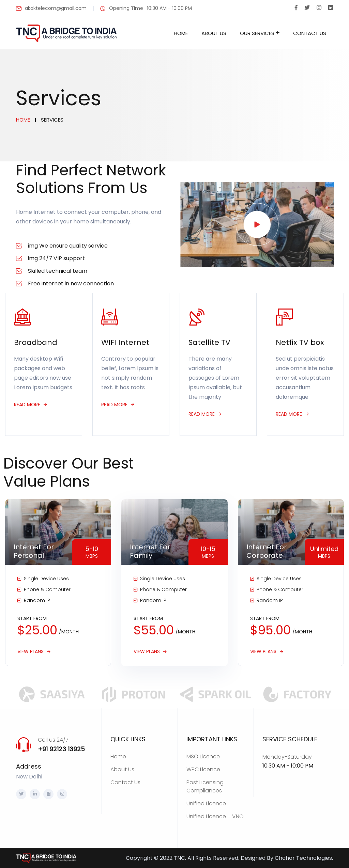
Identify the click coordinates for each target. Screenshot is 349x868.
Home (181, 33)
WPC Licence (203, 769)
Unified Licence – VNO (215, 816)
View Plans (31, 652)
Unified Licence (206, 803)
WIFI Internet (125, 342)
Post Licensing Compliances (205, 786)
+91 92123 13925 (61, 749)
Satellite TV (209, 342)
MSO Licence (203, 756)
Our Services (257, 33)
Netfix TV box (300, 342)
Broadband (36, 342)
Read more (27, 405)
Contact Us (310, 33)
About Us (214, 33)
